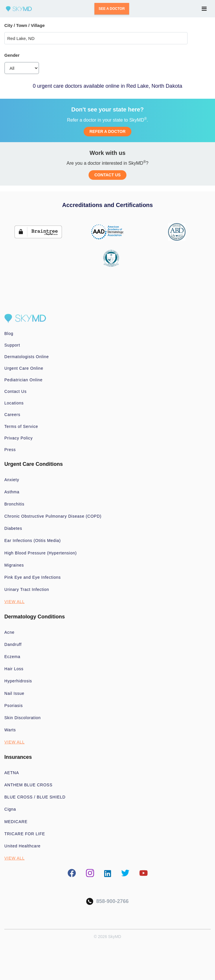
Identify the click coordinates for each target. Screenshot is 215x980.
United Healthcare (22, 846)
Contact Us (15, 391)
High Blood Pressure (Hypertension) (41, 553)
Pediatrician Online (23, 380)
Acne (9, 632)
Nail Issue (14, 693)
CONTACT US (108, 175)
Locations (14, 403)
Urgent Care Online (24, 368)
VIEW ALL (14, 602)
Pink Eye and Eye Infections (33, 577)
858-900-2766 (107, 901)
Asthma (12, 492)
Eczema (12, 657)
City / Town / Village (24, 25)
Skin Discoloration (23, 718)
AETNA (12, 773)
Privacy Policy (19, 438)
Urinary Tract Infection (27, 589)
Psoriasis (14, 706)
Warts (10, 730)
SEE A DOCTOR (112, 9)
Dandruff (13, 644)
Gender (12, 55)
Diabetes (13, 528)
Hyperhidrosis (18, 681)
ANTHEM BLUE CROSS (28, 785)
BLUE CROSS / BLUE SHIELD (35, 797)
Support (12, 345)
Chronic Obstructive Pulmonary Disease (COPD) (53, 516)
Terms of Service (21, 426)
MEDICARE (16, 822)
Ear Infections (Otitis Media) (33, 541)
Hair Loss (14, 669)
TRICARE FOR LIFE (25, 834)
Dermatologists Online (27, 357)
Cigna (10, 809)
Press (10, 450)
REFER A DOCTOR (108, 131)
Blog (9, 334)
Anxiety (12, 480)
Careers (12, 415)
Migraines (14, 565)
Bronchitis (14, 504)
